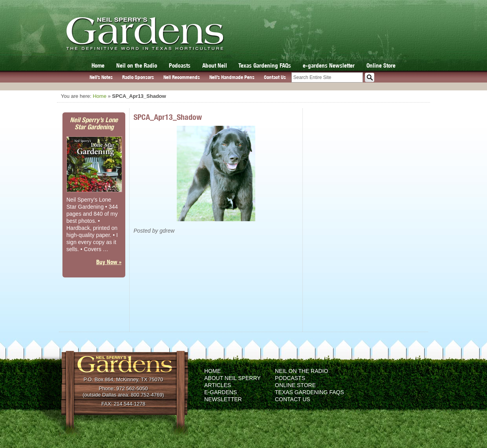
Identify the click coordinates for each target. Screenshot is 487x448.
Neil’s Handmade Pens (232, 77)
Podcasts (180, 65)
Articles (218, 385)
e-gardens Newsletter (329, 65)
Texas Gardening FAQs (265, 65)
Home (98, 65)
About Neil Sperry (233, 378)
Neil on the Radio (137, 65)
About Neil (215, 65)
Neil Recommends (182, 77)
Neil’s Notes (101, 77)
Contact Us (275, 77)
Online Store (381, 65)
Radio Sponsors (138, 77)
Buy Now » (109, 262)
